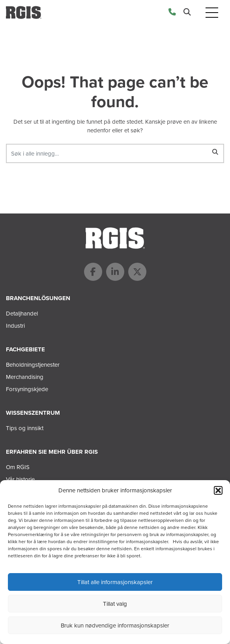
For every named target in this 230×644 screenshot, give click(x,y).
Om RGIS (18, 467)
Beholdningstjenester (33, 365)
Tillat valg (115, 604)
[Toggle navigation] (212, 12)
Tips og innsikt (25, 428)
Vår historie (20, 479)
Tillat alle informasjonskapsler (115, 582)
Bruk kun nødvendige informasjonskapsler (115, 625)
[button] (218, 490)
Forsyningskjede (27, 389)
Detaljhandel (22, 314)
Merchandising (25, 377)
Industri (15, 326)
